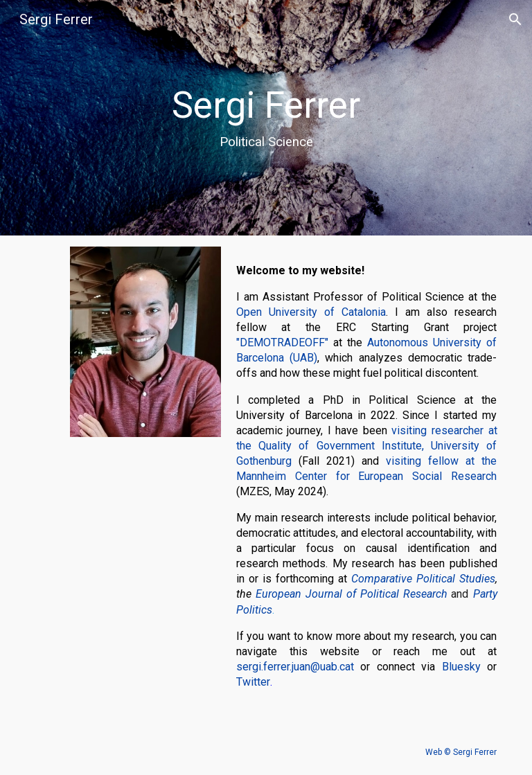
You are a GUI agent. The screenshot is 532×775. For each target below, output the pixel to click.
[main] (266, 118)
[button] (515, 19)
